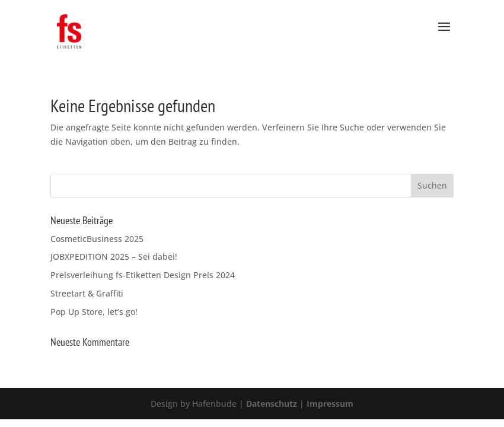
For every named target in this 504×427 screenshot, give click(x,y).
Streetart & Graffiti (87, 293)
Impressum (329, 404)
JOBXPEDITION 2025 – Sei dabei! (114, 256)
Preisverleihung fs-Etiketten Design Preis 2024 (143, 275)
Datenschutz (272, 404)
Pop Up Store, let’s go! (94, 312)
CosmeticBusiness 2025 (97, 239)
